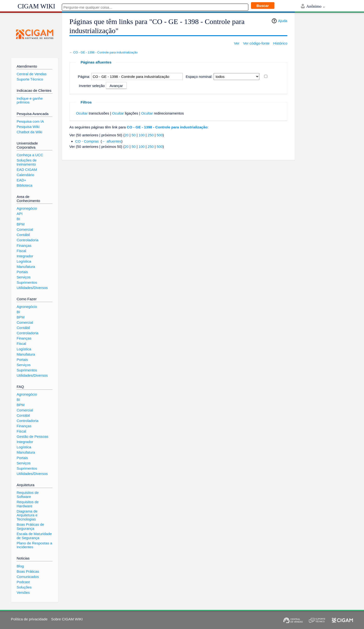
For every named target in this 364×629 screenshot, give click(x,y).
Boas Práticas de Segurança (30, 526)
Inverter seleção (92, 86)
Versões (23, 592)
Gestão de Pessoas (32, 436)
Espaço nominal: (199, 77)
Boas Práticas (28, 571)
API (19, 214)
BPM (20, 224)
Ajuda (283, 21)
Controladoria (27, 240)
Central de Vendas (31, 74)
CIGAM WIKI (37, 6)
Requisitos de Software (28, 495)
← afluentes (112, 141)
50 (134, 135)
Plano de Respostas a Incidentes (34, 545)
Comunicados (28, 577)
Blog (20, 566)
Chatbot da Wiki (29, 132)
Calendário (25, 175)
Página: (84, 77)
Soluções (24, 587)
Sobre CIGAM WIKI (67, 619)
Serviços (23, 277)
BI (18, 219)
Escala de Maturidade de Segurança (34, 536)
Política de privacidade (29, 619)
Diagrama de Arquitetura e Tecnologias (27, 515)
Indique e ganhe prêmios (30, 100)
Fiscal (21, 251)
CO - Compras (87, 141)
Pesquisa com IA (30, 121)
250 (151, 135)
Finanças (24, 245)
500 (160, 135)
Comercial (25, 229)
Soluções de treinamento (27, 162)
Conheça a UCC (30, 155)
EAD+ (21, 180)
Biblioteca (24, 185)
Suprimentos (27, 282)
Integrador (25, 256)
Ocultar (82, 113)
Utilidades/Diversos (32, 288)
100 (142, 135)
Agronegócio (27, 208)
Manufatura (26, 267)
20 (127, 135)
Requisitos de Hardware (28, 504)
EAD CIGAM (27, 170)
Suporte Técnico (30, 79)
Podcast (23, 582)
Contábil (23, 235)
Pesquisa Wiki (28, 127)
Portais (22, 272)
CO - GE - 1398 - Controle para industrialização (105, 52)
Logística (24, 261)
